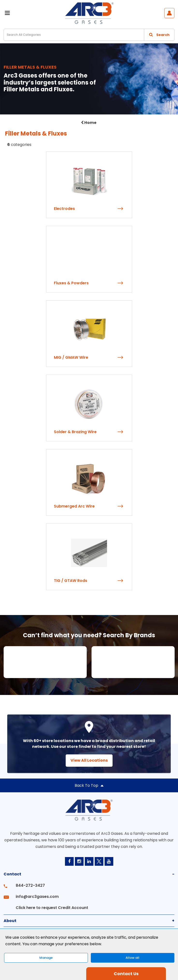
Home (89, 123)
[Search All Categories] (89, 35)
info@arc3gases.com (37, 897)
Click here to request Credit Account (52, 908)
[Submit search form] (159, 35)
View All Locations (89, 760)
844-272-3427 (30, 885)
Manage (46, 958)
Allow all (132, 958)
